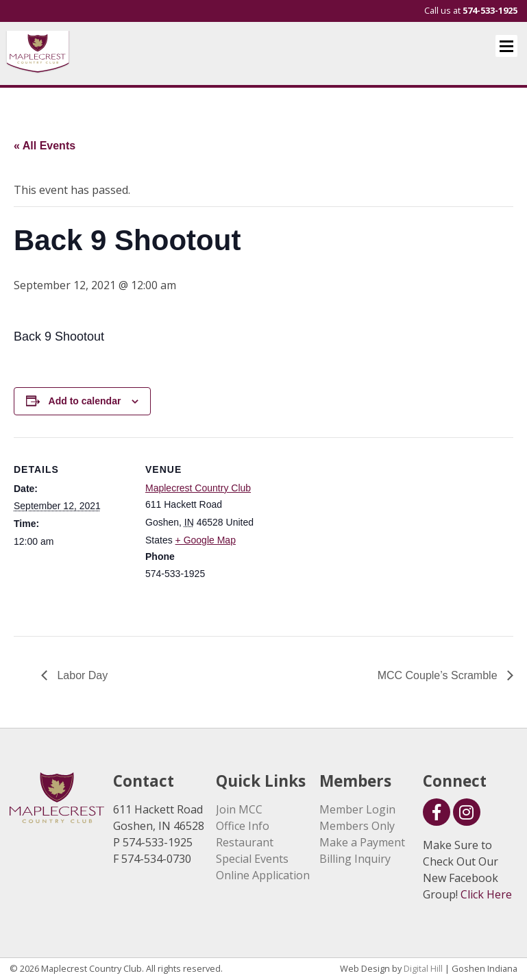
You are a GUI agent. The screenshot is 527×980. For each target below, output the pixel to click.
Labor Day (81, 675)
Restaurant (245, 842)
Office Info (243, 826)
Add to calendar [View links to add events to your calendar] (85, 401)
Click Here (486, 894)
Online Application (263, 875)
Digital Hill (423, 968)
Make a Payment (362, 842)
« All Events (45, 146)
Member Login (357, 809)
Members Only (357, 826)
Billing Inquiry (355, 859)
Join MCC (239, 809)
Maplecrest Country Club (198, 488)
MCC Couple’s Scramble (439, 675)
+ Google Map (206, 540)
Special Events (252, 859)
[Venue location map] (349, 532)
